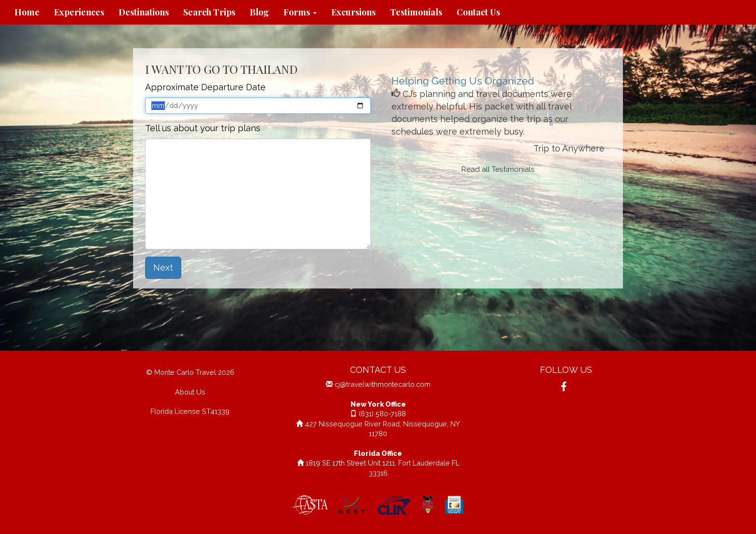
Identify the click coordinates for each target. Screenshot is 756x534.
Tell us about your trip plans (203, 128)
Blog (259, 12)
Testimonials (416, 12)
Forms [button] (300, 12)
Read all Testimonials (498, 169)
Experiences (79, 12)
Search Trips (209, 12)
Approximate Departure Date (205, 87)
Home (27, 12)
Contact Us (478, 12)
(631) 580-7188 (382, 414)
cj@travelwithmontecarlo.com (383, 384)
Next (163, 267)
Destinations (144, 12)
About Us (190, 392)
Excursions (353, 12)
